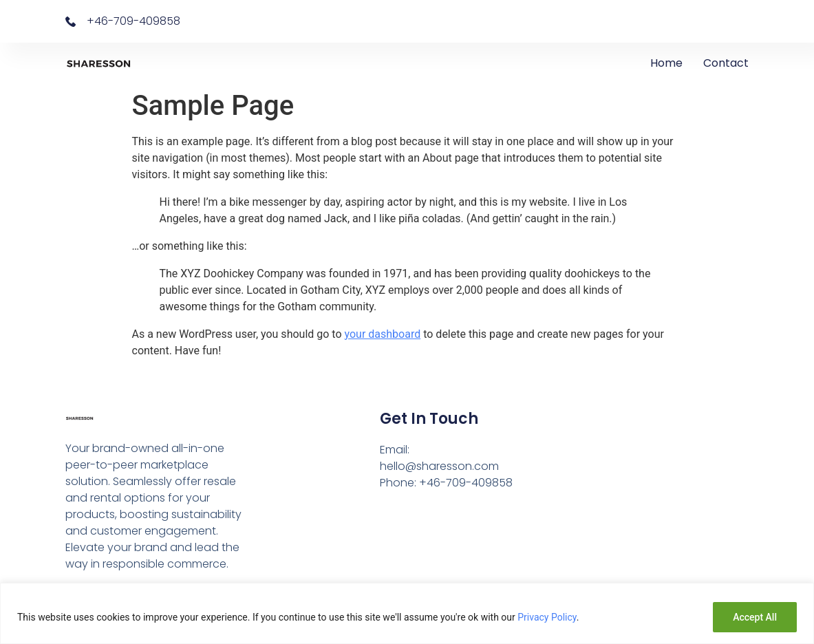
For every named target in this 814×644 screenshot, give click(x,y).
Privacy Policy (547, 617)
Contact (726, 63)
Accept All (755, 617)
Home (666, 63)
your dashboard (383, 334)
